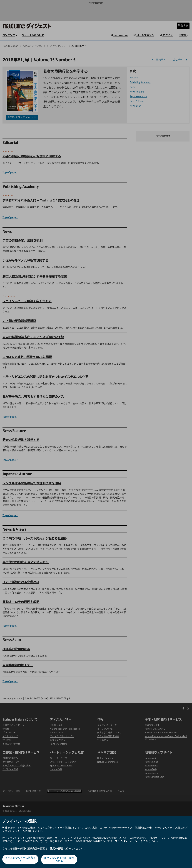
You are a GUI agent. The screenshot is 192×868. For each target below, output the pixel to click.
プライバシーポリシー (127, 842)
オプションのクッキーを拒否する (59, 860)
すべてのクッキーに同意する (20, 860)
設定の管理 (56, 849)
